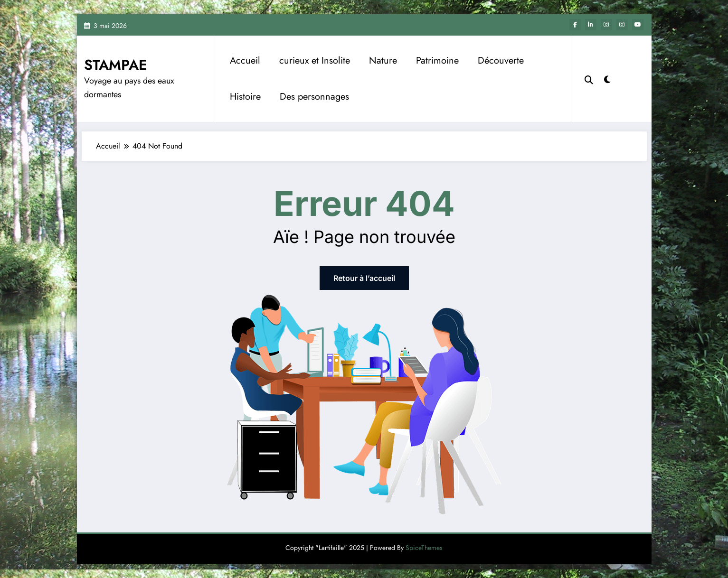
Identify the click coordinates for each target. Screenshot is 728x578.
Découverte (501, 61)
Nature (383, 61)
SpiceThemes (424, 548)
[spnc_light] (607, 78)
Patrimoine (437, 61)
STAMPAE (116, 65)
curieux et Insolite (315, 61)
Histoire (245, 97)
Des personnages (314, 97)
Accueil (245, 61)
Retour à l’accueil (364, 278)
